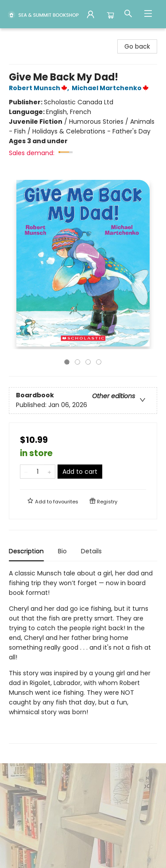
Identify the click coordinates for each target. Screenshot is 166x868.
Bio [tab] (62, 551)
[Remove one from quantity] (26, 472)
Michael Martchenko (112, 88)
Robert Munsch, (40, 88)
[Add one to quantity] (49, 472)
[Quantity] (38, 472)
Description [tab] (26, 551)
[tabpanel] (83, 656)
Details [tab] (91, 551)
